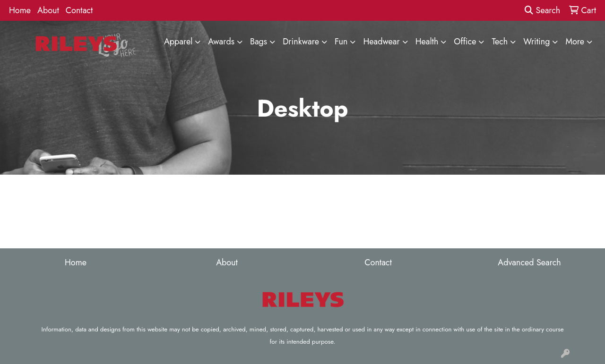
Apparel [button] (178, 42)
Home (20, 10)
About (48, 10)
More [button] (575, 42)
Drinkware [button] (301, 42)
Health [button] (427, 42)
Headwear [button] (381, 42)
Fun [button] (341, 42)
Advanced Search (529, 262)
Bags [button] (259, 42)
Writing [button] (536, 42)
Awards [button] (221, 42)
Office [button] (465, 42)
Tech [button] (500, 42)
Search (542, 10)
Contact (79, 10)
